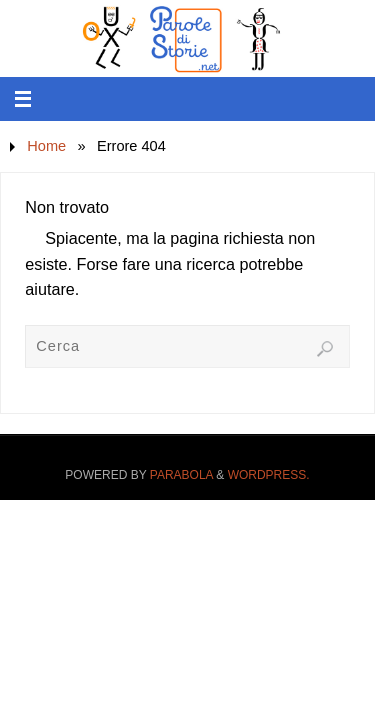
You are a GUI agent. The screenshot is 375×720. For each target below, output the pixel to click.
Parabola (181, 475)
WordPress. (269, 475)
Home (46, 146)
